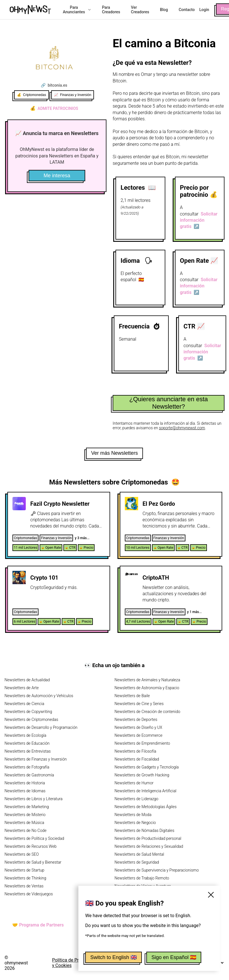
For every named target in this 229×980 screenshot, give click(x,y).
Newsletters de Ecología (25, 735)
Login (204, 10)
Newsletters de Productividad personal (148, 838)
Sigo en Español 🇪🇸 (174, 957)
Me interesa (57, 176)
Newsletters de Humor (134, 783)
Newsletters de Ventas (24, 886)
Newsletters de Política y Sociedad (34, 838)
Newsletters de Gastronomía (29, 775)
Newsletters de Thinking (25, 878)
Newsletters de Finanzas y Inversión (36, 759)
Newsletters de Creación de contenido (147, 712)
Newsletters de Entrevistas (28, 751)
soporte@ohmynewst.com (182, 428)
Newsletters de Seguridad (137, 862)
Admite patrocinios (54, 108)
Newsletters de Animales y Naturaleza (147, 680)
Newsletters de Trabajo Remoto (142, 878)
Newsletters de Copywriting (28, 712)
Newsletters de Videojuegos (29, 894)
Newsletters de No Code (25, 830)
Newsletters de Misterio (25, 815)
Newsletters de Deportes (136, 719)
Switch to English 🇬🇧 (114, 957)
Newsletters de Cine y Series (139, 704)
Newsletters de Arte (22, 688)
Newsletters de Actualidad (27, 680)
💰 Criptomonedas (32, 95)
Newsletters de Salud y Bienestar (33, 862)
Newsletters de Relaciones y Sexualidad (149, 846)
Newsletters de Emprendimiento (142, 743)
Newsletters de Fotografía (27, 767)
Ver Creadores (140, 10)
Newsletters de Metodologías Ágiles (146, 807)
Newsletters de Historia (25, 783)
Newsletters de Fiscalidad (137, 759)
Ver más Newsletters (114, 453)
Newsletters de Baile (132, 696)
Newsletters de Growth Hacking (142, 775)
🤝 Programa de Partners (38, 925)
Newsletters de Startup (24, 870)
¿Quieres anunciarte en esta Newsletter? (169, 403)
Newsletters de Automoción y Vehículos (39, 696)
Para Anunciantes (77, 10)
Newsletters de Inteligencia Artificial (146, 791)
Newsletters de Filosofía (135, 751)
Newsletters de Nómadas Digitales (145, 830)
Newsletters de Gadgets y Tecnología (147, 767)
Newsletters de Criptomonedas (31, 719)
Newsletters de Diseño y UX (139, 727)
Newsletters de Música (24, 823)
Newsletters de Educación (27, 743)
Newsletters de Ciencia (24, 704)
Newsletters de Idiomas (25, 791)
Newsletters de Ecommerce (139, 735)
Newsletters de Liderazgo (137, 799)
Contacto (187, 10)
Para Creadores (111, 10)
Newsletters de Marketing (27, 807)
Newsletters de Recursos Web (31, 846)
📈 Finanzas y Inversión (73, 95)
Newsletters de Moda (133, 815)
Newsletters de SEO (22, 854)
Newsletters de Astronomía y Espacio (147, 688)
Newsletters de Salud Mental (139, 854)
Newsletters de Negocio (135, 823)
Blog (164, 10)
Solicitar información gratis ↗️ (199, 220)
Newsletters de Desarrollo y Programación (41, 727)
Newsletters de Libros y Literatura (34, 799)
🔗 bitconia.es (54, 85)
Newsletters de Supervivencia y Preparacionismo (157, 870)
